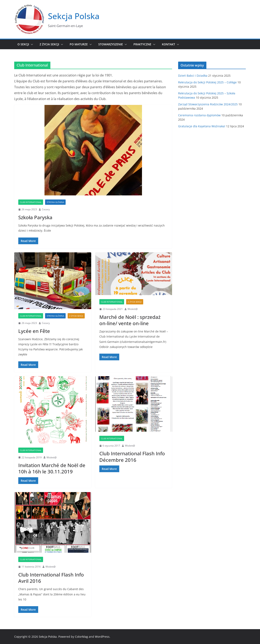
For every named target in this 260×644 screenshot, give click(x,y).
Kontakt (168, 44)
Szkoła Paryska (35, 217)
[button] (31, 44)
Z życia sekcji (49, 44)
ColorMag (81, 637)
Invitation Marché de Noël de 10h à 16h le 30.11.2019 (52, 468)
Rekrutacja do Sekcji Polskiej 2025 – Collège (207, 82)
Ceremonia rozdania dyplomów (199, 115)
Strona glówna (55, 202)
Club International (31, 202)
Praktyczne (142, 44)
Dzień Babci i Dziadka (193, 76)
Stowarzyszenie (111, 44)
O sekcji (23, 44)
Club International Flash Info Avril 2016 (51, 578)
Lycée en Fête (34, 331)
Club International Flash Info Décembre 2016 (132, 457)
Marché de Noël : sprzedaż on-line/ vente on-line (130, 320)
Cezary (46, 209)
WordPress (102, 637)
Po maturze (79, 44)
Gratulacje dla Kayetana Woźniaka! (202, 126)
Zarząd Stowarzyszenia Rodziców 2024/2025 (208, 104)
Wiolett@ (133, 309)
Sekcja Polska (74, 16)
